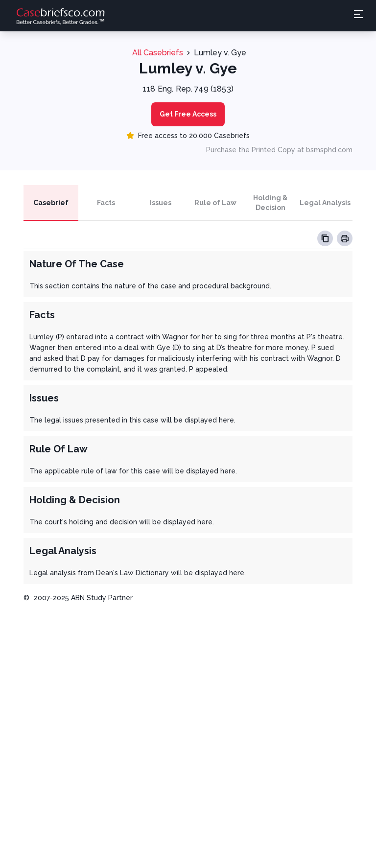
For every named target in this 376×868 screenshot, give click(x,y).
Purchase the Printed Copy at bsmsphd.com (279, 150)
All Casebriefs (158, 53)
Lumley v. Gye (220, 53)
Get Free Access (188, 114)
